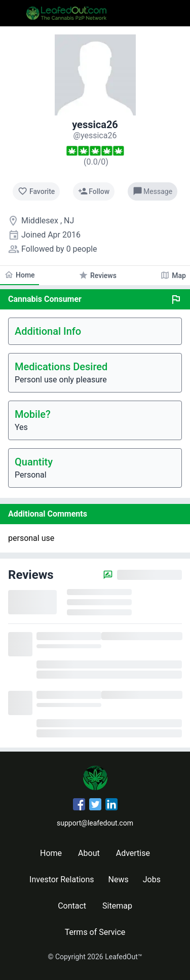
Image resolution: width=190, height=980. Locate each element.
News (119, 879)
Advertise (133, 853)
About (89, 853)
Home (51, 853)
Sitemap (117, 906)
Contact (72, 906)
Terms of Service (95, 932)
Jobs (152, 879)
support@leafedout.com (95, 823)
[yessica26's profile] (95, 135)
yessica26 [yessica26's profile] (95, 125)
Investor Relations (62, 879)
